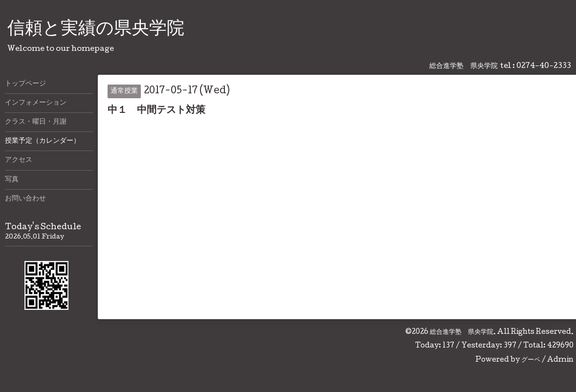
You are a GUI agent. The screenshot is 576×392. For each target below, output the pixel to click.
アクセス (19, 160)
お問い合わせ (25, 199)
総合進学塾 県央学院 (462, 332)
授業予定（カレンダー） (43, 141)
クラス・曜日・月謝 (36, 122)
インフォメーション (36, 103)
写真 (12, 180)
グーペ (531, 360)
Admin (560, 360)
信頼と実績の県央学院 (96, 30)
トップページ (25, 84)
